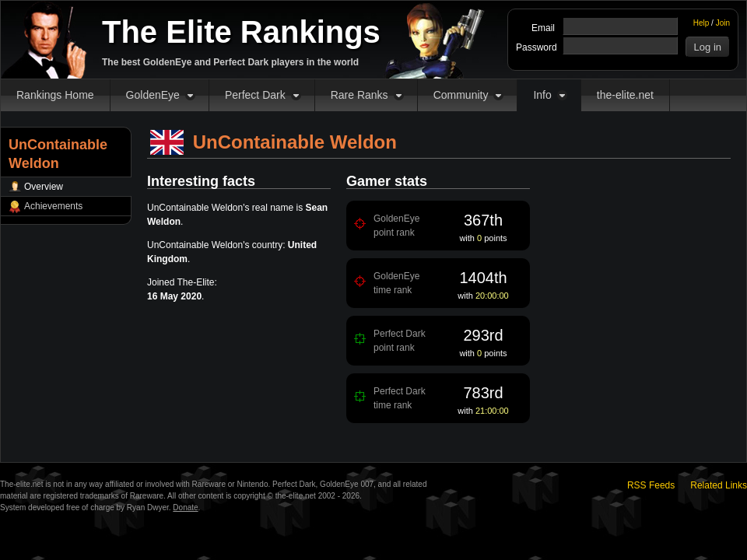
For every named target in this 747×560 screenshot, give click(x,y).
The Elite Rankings (241, 32)
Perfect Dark (255, 95)
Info (542, 95)
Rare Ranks (359, 95)
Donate (185, 507)
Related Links (719, 485)
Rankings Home (55, 95)
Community (461, 95)
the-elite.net (625, 95)
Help (701, 23)
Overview (44, 187)
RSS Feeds (651, 485)
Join (723, 23)
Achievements (53, 206)
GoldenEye (153, 95)
